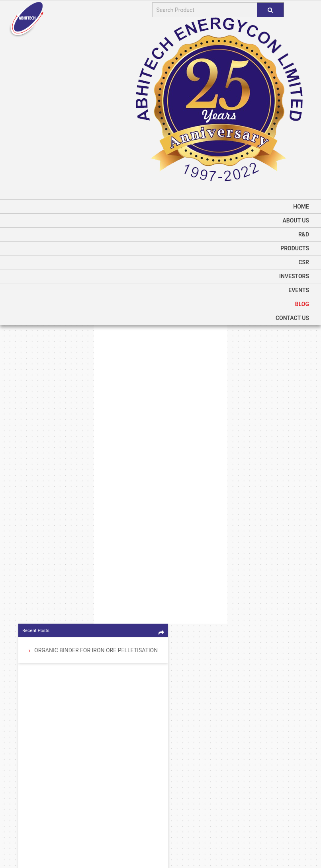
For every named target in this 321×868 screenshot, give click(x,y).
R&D (304, 234)
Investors (294, 276)
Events (299, 290)
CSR (304, 262)
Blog (302, 304)
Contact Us (292, 318)
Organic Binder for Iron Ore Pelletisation (96, 651)
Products (295, 248)
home (301, 207)
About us (296, 220)
